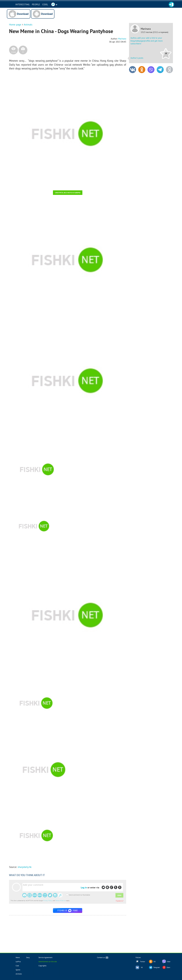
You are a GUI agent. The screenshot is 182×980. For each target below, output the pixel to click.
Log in (84, 887)
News (18, 957)
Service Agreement (45, 957)
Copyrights (42, 966)
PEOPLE (46, 4)
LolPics (18, 962)
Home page (15, 25)
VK (142, 967)
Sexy (28, 957)
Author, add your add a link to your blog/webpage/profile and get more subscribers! (147, 41)
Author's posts (137, 58)
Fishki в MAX (68, 910)
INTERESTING (32, 4)
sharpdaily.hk (25, 867)
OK (155, 962)
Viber (169, 962)
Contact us (103, 958)
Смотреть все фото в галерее (68, 193)
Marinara (146, 29)
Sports (18, 970)
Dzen (168, 967)
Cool (55, 4)
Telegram (157, 967)
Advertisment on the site (48, 962)
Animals (28, 25)
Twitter (143, 962)
